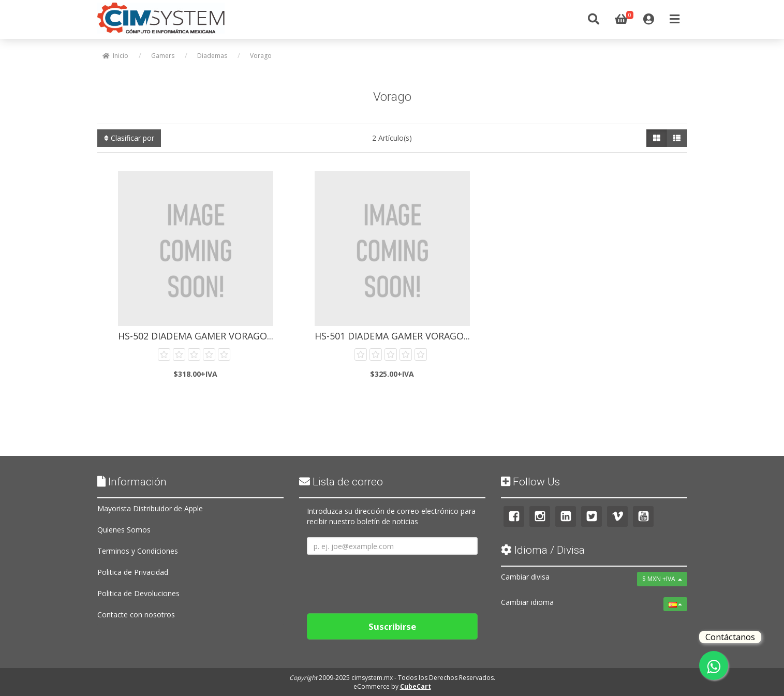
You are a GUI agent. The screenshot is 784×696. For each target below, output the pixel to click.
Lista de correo (341, 482)
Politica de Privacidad (133, 572)
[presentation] (386, 580)
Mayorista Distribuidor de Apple (150, 508)
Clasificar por (129, 138)
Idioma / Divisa (543, 550)
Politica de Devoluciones (138, 593)
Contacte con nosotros (136, 614)
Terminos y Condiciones (138, 551)
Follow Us (530, 482)
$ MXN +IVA (662, 579)
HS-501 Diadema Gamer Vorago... (392, 336)
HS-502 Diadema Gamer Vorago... (196, 336)
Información (132, 482)
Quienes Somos (124, 530)
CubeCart (416, 686)
